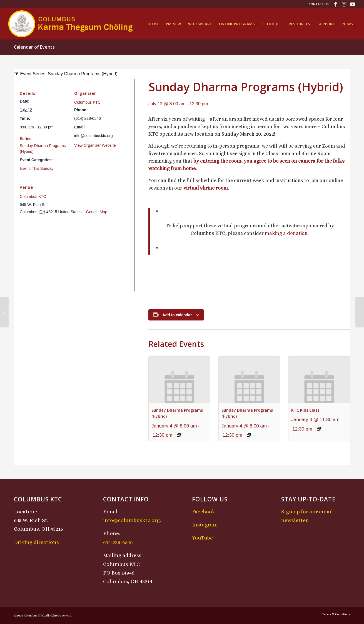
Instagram (205, 525)
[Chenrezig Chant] (360, 312)
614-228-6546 (118, 542)
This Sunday (43, 168)
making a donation (286, 233)
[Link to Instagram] (344, 4)
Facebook (204, 512)
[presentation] (179, 380)
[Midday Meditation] (4, 312)
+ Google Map (95, 212)
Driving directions (36, 542)
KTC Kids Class (305, 410)
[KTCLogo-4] (71, 24)
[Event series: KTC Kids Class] (319, 429)
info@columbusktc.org (131, 520)
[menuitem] (317, 4)
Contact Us (319, 4)
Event (25, 168)
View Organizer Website (95, 145)
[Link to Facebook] (336, 4)
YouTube (202, 538)
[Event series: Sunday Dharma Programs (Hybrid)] (179, 435)
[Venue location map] (74, 253)
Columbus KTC (87, 102)
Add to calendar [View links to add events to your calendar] (177, 315)
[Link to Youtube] (353, 4)
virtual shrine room (206, 188)
